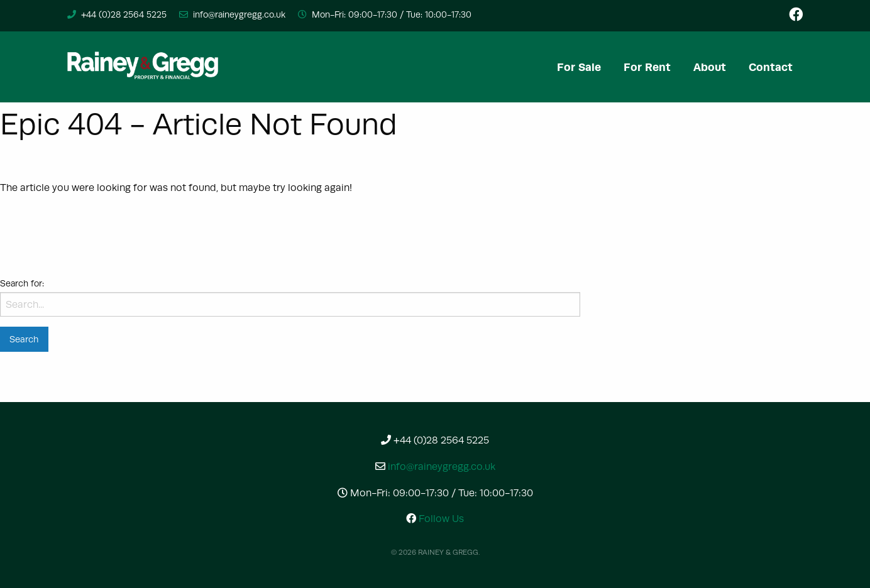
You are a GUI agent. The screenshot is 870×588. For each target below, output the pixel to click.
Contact (771, 67)
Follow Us (435, 519)
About (710, 67)
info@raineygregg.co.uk (239, 14)
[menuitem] (579, 67)
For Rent (647, 67)
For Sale (579, 67)
